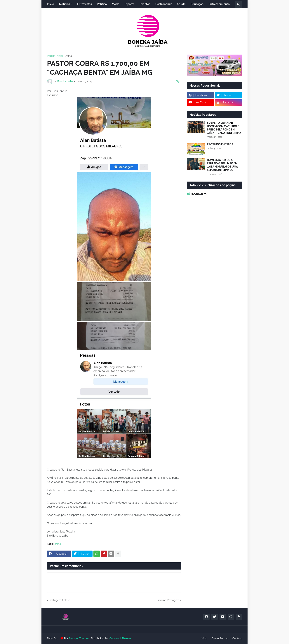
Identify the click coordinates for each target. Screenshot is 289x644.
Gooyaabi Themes (120, 638)
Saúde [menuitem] (181, 4)
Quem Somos (220, 638)
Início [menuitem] (51, 4)
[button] (238, 4)
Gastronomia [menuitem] (164, 4)
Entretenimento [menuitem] (219, 4)
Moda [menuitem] (116, 4)
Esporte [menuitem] (129, 4)
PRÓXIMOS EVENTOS (220, 144)
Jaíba (69, 56)
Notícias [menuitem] (65, 4)
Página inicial (55, 56)
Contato (237, 638)
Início (204, 638)
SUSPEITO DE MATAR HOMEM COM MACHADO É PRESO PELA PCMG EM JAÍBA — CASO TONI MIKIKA (224, 128)
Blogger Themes (79, 638)
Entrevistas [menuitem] (85, 4)
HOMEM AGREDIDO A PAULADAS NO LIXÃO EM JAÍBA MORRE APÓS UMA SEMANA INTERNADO (222, 165)
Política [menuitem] (102, 4)
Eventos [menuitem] (145, 4)
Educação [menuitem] (197, 4)
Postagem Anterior (60, 600)
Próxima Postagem (168, 600)
